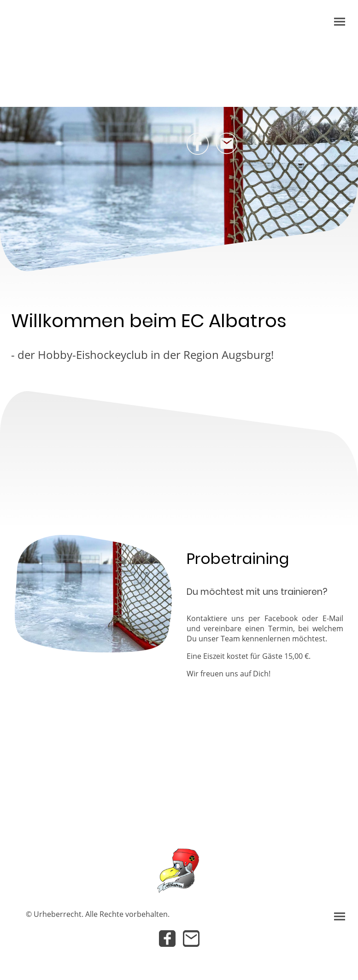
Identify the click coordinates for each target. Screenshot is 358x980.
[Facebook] (198, 144)
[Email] (227, 144)
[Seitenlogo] (179, 869)
